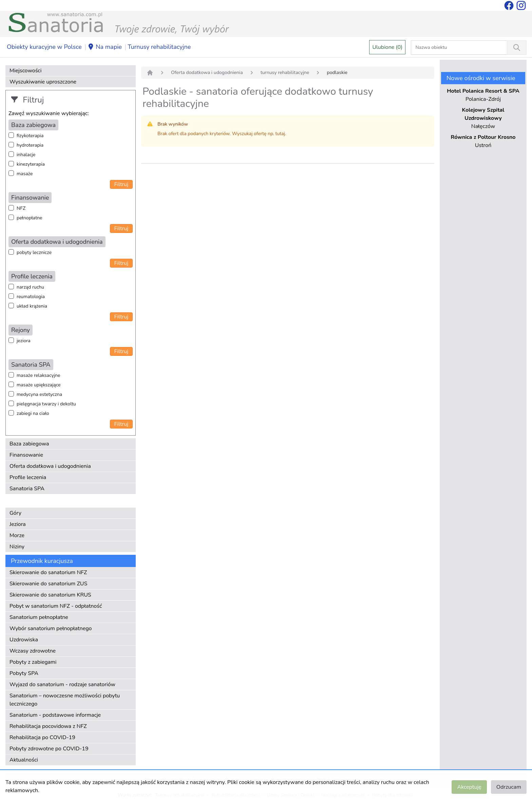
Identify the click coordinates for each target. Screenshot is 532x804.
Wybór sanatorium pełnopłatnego (51, 628)
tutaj (280, 134)
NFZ (21, 208)
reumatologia (31, 297)
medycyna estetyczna (39, 394)
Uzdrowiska (24, 640)
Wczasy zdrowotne (33, 651)
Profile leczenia (28, 477)
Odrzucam (509, 787)
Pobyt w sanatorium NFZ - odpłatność (56, 606)
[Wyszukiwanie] (517, 48)
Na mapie (105, 47)
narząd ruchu (30, 287)
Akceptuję (469, 787)
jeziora (24, 341)
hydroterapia (30, 145)
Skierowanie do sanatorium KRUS (50, 595)
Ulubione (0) (387, 47)
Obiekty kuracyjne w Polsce (44, 47)
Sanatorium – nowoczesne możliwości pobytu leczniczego (65, 700)
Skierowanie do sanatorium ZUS (48, 584)
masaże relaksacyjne (38, 375)
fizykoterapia (30, 136)
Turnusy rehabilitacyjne (159, 47)
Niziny (17, 547)
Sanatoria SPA (27, 489)
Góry (15, 513)
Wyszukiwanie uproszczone (43, 82)
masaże (25, 174)
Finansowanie (26, 455)
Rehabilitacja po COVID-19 (42, 737)
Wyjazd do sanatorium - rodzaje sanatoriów (62, 684)
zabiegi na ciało (33, 413)
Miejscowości (25, 71)
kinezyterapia (31, 164)
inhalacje (26, 155)
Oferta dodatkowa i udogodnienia (50, 466)
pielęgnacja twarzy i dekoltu (46, 404)
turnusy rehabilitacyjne (285, 72)
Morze (17, 535)
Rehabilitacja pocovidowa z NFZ (48, 726)
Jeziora (18, 524)
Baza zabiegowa (29, 444)
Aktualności (24, 760)
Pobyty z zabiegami (33, 662)
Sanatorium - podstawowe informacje (55, 715)
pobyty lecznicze (34, 252)
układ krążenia (32, 306)
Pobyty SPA (24, 673)
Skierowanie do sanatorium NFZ (48, 572)
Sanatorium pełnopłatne (39, 617)
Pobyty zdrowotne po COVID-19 (49, 749)
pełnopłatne (30, 218)
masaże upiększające (39, 385)
